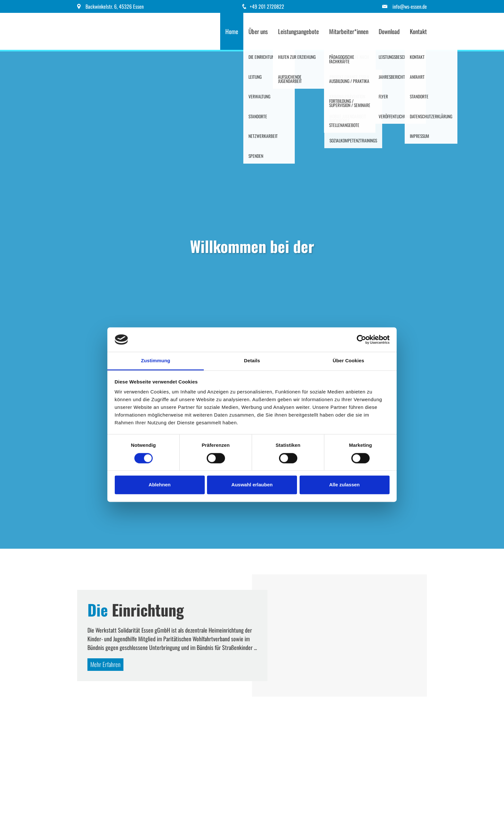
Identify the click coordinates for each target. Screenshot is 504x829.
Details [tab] (252, 361)
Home (232, 31)
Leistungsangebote (298, 31)
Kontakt (418, 31)
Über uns (258, 31)
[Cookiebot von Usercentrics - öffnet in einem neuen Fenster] (361, 339)
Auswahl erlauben (252, 485)
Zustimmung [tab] (156, 361)
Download (389, 31)
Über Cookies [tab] (348, 361)
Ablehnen (159, 485)
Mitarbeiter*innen (349, 31)
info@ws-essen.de (410, 6)
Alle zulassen (344, 485)
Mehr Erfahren (105, 664)
